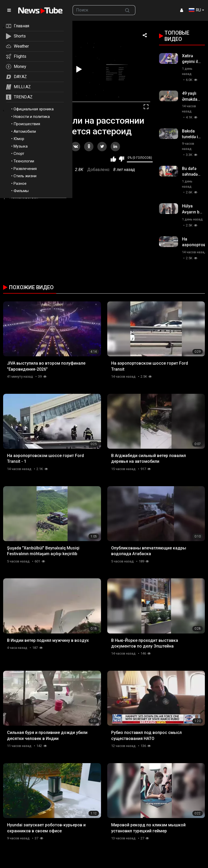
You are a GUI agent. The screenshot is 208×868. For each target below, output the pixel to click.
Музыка (21, 146)
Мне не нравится (121, 159)
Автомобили (25, 131)
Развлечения (25, 169)
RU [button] (195, 10)
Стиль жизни (25, 176)
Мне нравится (113, 159)
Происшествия (27, 124)
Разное (20, 183)
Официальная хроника (34, 109)
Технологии (24, 161)
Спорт (19, 154)
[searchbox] (96, 10)
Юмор (19, 139)
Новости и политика (32, 117)
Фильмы (21, 191)
